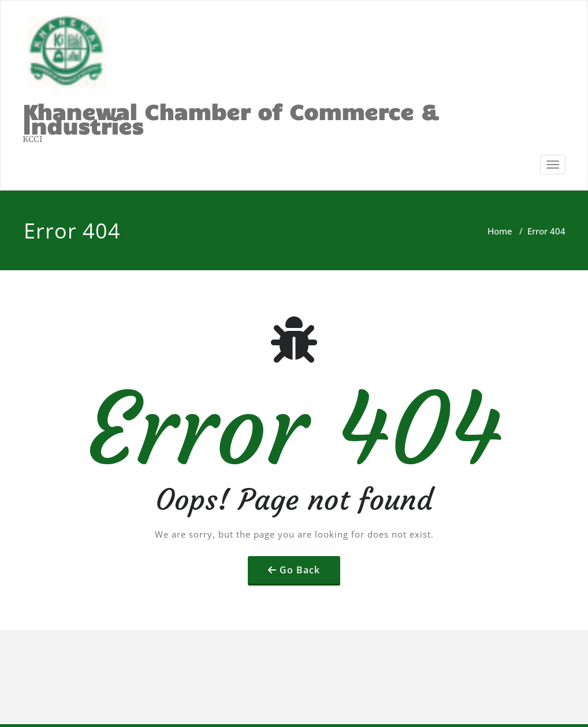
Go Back (300, 570)
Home (500, 231)
